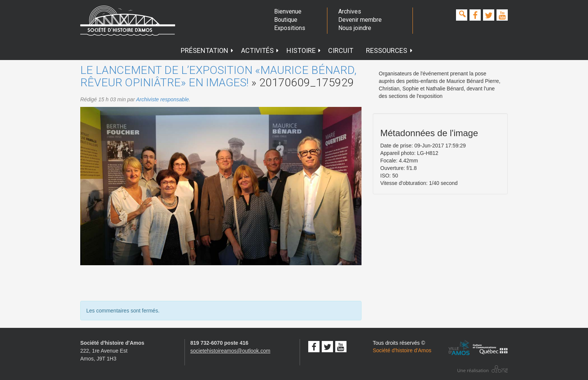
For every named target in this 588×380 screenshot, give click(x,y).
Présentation (207, 50)
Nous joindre (355, 28)
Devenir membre (360, 20)
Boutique (286, 20)
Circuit (341, 50)
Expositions (290, 28)
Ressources (389, 50)
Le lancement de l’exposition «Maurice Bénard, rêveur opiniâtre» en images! (218, 76)
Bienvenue (288, 11)
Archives (350, 11)
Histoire (304, 50)
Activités (260, 50)
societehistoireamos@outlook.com (230, 351)
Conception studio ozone (483, 369)
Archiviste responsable (163, 99)
